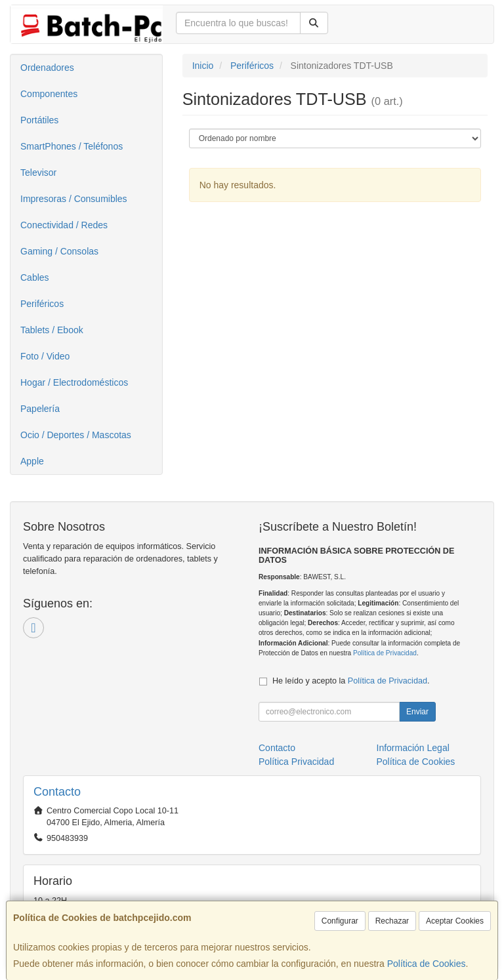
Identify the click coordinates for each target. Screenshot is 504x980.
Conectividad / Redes (64, 225)
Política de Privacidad (385, 653)
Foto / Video (45, 356)
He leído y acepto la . (351, 681)
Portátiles (39, 120)
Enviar (417, 712)
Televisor (38, 173)
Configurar (340, 921)
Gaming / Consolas (59, 251)
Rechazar (392, 921)
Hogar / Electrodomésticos (74, 382)
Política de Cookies (427, 964)
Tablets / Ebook (52, 330)
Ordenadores (47, 68)
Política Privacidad (296, 762)
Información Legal (413, 748)
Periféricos (42, 304)
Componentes (49, 94)
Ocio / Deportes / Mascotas (76, 435)
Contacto (277, 748)
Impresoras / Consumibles (74, 199)
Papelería (40, 409)
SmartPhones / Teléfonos (72, 146)
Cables (35, 277)
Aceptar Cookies (455, 921)
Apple (32, 461)
